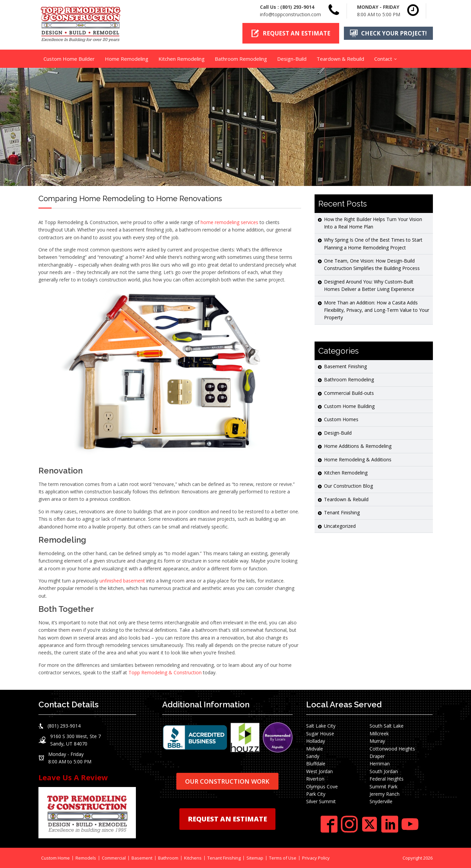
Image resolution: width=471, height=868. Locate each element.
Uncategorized (340, 526)
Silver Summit (321, 801)
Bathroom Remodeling (241, 58)
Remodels (86, 858)
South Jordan (384, 771)
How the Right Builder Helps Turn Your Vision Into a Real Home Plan (373, 223)
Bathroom (168, 858)
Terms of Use (283, 858)
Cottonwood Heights (392, 748)
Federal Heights (387, 779)
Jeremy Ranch (385, 794)
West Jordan (319, 771)
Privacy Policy (316, 858)
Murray (377, 741)
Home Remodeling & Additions (358, 459)
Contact (383, 58)
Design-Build (292, 58)
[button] (290, 33)
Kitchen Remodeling (182, 58)
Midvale (315, 748)
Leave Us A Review (73, 777)
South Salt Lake (387, 726)
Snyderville (381, 801)
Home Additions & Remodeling (358, 446)
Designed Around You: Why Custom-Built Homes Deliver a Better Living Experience (369, 285)
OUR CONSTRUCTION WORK (227, 781)
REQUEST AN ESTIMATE (227, 819)
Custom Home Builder (69, 58)
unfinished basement (122, 580)
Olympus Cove (322, 786)
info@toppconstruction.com (290, 14)
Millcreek (379, 733)
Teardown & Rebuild (340, 58)
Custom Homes (341, 419)
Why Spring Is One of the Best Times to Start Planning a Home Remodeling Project (373, 243)
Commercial (114, 858)
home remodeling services (229, 222)
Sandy (313, 756)
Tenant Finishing (342, 512)
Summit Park (384, 786)
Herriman (380, 764)
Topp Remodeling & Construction (165, 672)
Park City (316, 794)
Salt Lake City (321, 726)
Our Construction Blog (348, 486)
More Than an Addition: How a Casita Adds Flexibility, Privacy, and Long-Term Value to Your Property (377, 310)
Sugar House (320, 733)
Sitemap (255, 858)
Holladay (316, 741)
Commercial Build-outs (349, 393)
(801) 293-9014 (297, 7)
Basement (142, 858)
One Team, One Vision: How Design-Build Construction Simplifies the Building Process (372, 264)
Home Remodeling (127, 58)
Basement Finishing (345, 366)
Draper (377, 756)
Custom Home (55, 858)
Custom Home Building (349, 406)
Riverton (315, 779)
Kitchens (193, 858)
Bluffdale (316, 764)
